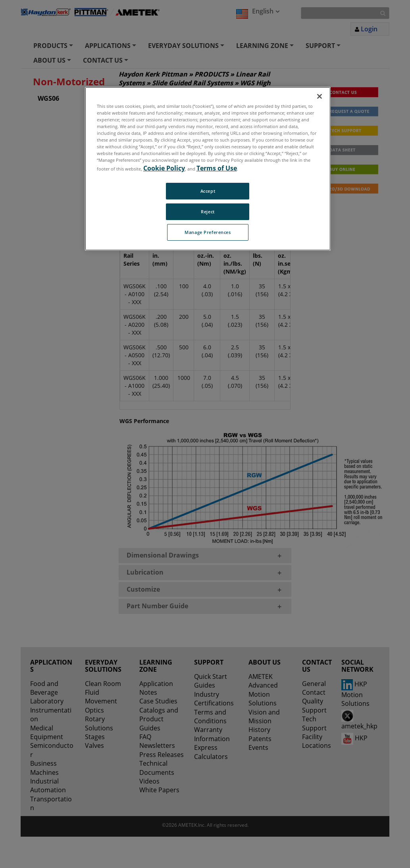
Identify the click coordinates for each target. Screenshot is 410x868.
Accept (208, 191)
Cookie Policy (164, 168)
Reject (208, 212)
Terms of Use (217, 168)
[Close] (320, 96)
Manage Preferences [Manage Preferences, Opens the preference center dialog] (208, 232)
